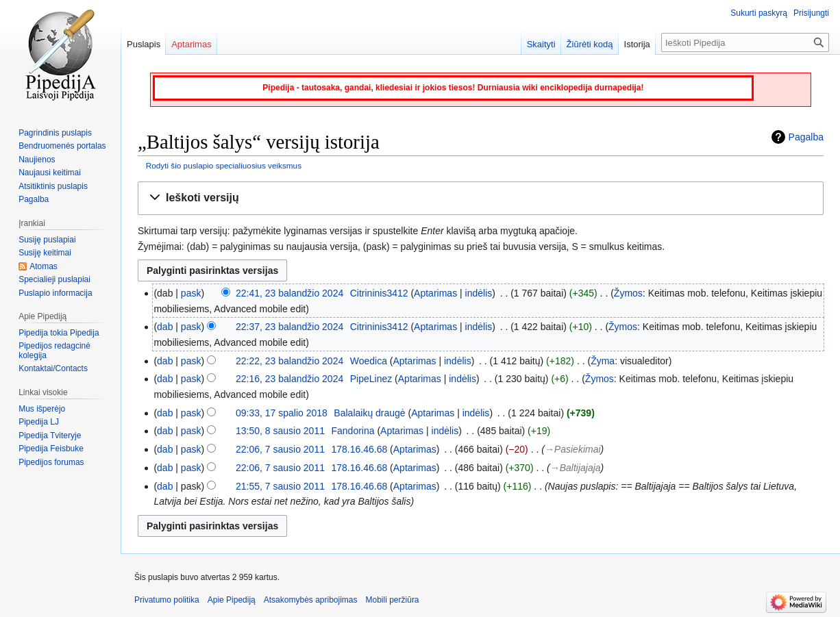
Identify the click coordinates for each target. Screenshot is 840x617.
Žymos (628, 293)
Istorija (637, 44)
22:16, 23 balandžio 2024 (289, 379)
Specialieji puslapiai (54, 279)
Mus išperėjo (42, 409)
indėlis (479, 293)
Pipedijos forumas (51, 462)
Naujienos (37, 160)
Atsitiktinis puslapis (53, 186)
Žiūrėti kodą (590, 44)
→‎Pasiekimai (573, 449)
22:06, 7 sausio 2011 (280, 449)
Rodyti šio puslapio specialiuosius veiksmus (224, 165)
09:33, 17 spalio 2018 (282, 413)
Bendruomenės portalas (62, 146)
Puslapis (144, 44)
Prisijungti (811, 13)
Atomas (44, 266)
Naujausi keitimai (50, 173)
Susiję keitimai (45, 253)
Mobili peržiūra (393, 600)
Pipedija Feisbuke (51, 449)
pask (191, 293)
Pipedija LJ (39, 422)
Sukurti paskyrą (759, 13)
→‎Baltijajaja (576, 468)
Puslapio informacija (55, 293)
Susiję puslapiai (47, 240)
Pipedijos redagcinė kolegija (54, 351)
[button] (481, 198)
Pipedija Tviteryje (50, 436)
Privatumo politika (167, 600)
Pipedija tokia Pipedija (59, 333)
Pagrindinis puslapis (55, 133)
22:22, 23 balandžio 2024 (289, 361)
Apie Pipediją (232, 600)
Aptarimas (435, 293)
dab (165, 327)
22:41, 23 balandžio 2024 (289, 293)
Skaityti (541, 44)
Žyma (603, 361)
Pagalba (806, 137)
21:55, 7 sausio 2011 (280, 486)
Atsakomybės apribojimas (311, 600)
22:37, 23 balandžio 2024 (289, 327)
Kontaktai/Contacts (53, 368)
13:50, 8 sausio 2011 (280, 431)
